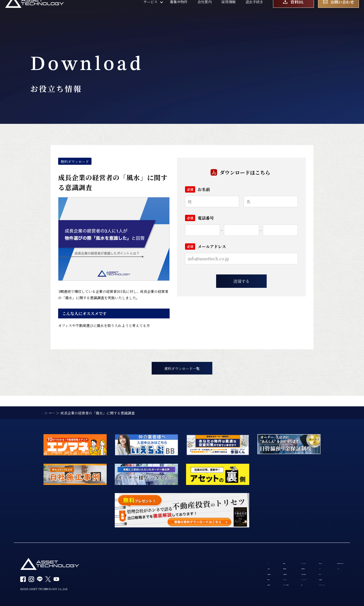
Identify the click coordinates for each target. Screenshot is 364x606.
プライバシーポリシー (216, 579)
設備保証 (154, 550)
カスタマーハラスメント (266, 588)
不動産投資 (122, 588)
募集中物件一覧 (211, 560)
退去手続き (254, 13)
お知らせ (254, 569)
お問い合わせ (257, 550)
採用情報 (229, 13)
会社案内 (204, 13)
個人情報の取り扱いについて (321, 550)
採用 (202, 588)
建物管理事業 (158, 560)
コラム (252, 560)
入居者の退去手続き (214, 569)
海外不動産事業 (160, 569)
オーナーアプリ (160, 579)
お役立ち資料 (257, 579)
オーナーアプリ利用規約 (167, 588)
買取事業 (121, 579)
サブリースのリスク (214, 550)
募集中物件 (179, 13)
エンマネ (305, 560)
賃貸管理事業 (124, 569)
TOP (117, 550)
